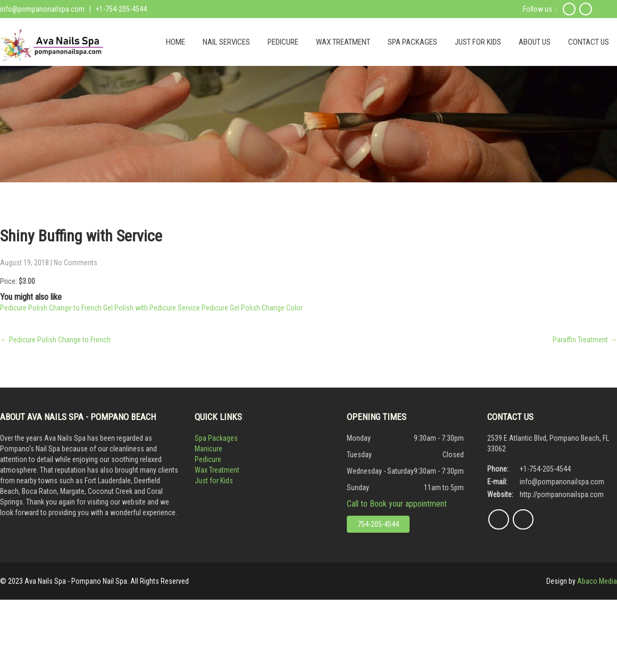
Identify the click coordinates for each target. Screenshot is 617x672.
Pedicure (208, 459)
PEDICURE (283, 42)
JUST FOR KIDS (478, 42)
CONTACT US (589, 42)
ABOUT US (535, 42)
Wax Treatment (217, 470)
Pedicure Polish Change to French (55, 340)
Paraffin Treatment (585, 340)
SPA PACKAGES (412, 42)
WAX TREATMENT (343, 42)
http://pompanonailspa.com (562, 494)
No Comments (76, 263)
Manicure (209, 449)
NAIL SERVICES (226, 42)
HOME (176, 42)
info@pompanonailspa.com (42, 9)
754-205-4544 (378, 524)
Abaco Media (597, 581)
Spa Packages (216, 438)
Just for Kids (214, 481)
